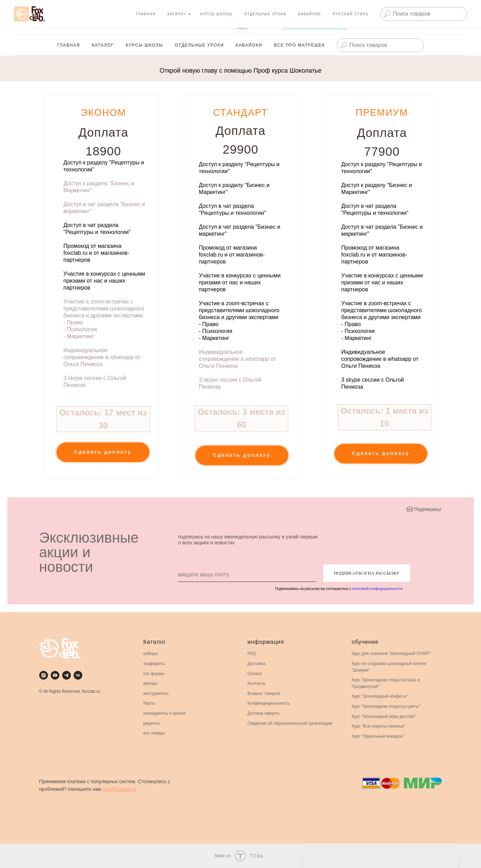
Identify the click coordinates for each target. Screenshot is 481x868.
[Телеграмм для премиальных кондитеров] (36, 17)
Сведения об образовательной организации (290, 723)
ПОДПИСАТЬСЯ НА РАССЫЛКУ (367, 573)
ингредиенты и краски (165, 713)
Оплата (255, 674)
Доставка (257, 664)
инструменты (156, 693)
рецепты (152, 723)
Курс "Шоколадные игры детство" (384, 716)
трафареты (154, 664)
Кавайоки (249, 45)
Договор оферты (264, 713)
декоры (151, 683)
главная (69, 45)
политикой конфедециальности (377, 589)
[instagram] (44, 675)
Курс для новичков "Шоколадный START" (392, 654)
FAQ (252, 654)
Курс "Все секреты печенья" (379, 726)
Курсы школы (144, 45)
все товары (154, 733)
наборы (151, 654)
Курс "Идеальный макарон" (378, 736)
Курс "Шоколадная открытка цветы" (386, 706)
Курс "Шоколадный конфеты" (380, 696)
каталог (103, 45)
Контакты (257, 683)
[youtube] (21, 17)
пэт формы (154, 674)
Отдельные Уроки (199, 45)
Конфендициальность (269, 703)
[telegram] (67, 675)
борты (149, 703)
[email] (247, 575)
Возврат (255, 693)
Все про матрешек (300, 45)
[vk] (51, 17)
